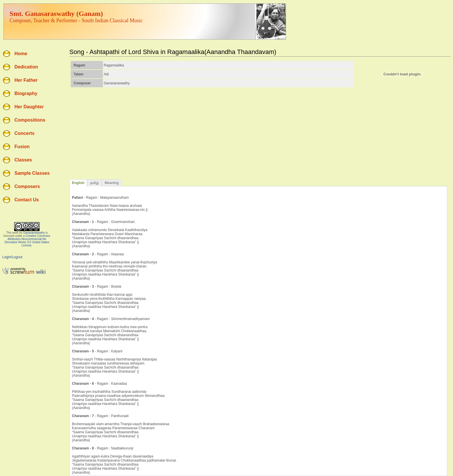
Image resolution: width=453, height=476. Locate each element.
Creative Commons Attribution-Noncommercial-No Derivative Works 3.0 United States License (27, 241)
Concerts (24, 133)
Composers (27, 186)
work (15, 233)
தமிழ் (94, 183)
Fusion (22, 147)
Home (21, 54)
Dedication (26, 67)
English (78, 183)
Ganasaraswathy (34, 233)
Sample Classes (32, 173)
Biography (26, 93)
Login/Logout (12, 257)
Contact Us (27, 200)
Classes (23, 160)
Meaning (112, 183)
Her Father (26, 80)
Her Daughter (29, 107)
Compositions (30, 120)
